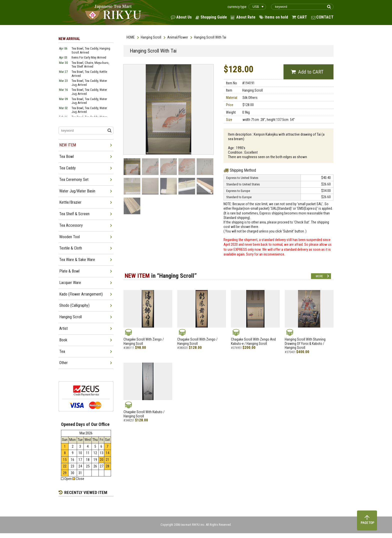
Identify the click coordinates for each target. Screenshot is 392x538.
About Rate (246, 17)
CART (302, 17)
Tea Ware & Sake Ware (77, 260)
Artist (63, 328)
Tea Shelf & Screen (74, 214)
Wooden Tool (69, 237)
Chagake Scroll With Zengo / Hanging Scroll (197, 341)
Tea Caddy (67, 168)
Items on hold (276, 17)
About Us (184, 17)
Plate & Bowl (69, 271)
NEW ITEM (68, 145)
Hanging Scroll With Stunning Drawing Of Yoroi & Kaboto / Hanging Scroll (305, 344)
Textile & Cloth (71, 248)
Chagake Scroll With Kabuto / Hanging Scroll (144, 414)
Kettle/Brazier (70, 202)
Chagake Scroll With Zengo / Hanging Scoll (144, 341)
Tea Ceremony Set (74, 180)
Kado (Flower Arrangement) (81, 294)
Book (63, 340)
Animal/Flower (178, 37)
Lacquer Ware (70, 283)
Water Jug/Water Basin (77, 191)
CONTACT (325, 17)
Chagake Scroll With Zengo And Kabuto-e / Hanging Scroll (253, 341)
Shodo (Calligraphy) (74, 305)
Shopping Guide (214, 17)
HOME (131, 37)
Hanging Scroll (151, 37)
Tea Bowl (66, 157)
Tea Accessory (71, 225)
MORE (319, 276)
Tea (62, 351)
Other (63, 363)
